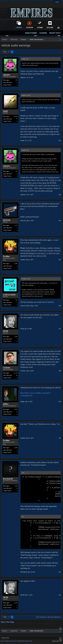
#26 (60, 306)
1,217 (16, 225)
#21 (60, 78)
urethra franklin (9, 295)
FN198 (6, 331)
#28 (60, 371)
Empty (5, 111)
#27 (60, 329)
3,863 (16, 409)
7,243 (16, 486)
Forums (19, 27)
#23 (60, 195)
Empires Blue (5, 638)
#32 (60, 595)
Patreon (30, 27)
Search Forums (31, 33)
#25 (60, 260)
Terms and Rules (57, 641)
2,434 (16, 337)
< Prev (5, 52)
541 (16, 300)
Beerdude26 (8, 479)
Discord (50, 27)
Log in (57, 2)
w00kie (6, 404)
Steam (40, 27)
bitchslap (7, 220)
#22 (60, 141)
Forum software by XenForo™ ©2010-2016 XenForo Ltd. (16, 641)
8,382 (16, 264)
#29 (60, 402)
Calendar (43, 33)
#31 (60, 572)
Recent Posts (55, 33)
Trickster (7, 368)
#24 (60, 221)
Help (60, 638)
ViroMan (6, 256)
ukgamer (7, 75)
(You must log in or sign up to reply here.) (48, 617)
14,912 (16, 116)
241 (16, 80)
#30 (60, 438)
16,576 (16, 373)
